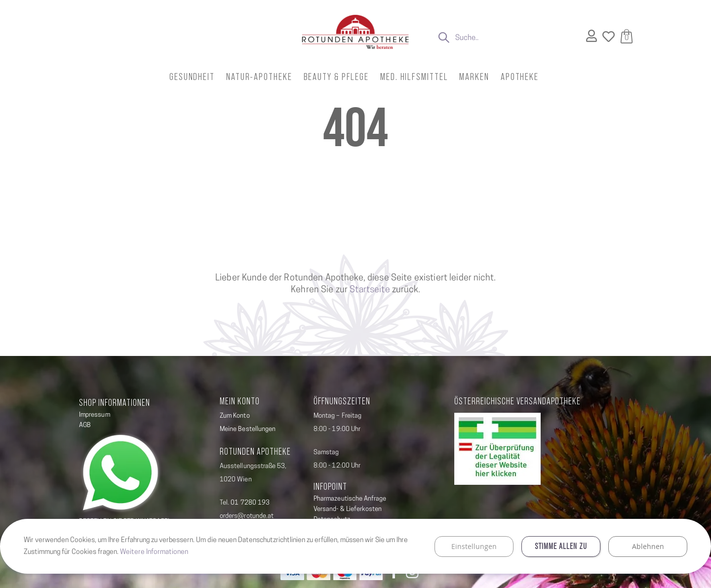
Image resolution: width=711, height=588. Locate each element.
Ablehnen (648, 544)
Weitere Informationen (155, 550)
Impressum (95, 415)
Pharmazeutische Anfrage (350, 499)
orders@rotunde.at (247, 516)
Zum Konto (235, 416)
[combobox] (506, 39)
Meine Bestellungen (248, 429)
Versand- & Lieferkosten (348, 509)
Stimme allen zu (561, 545)
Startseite (370, 290)
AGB (85, 425)
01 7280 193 (250, 503)
